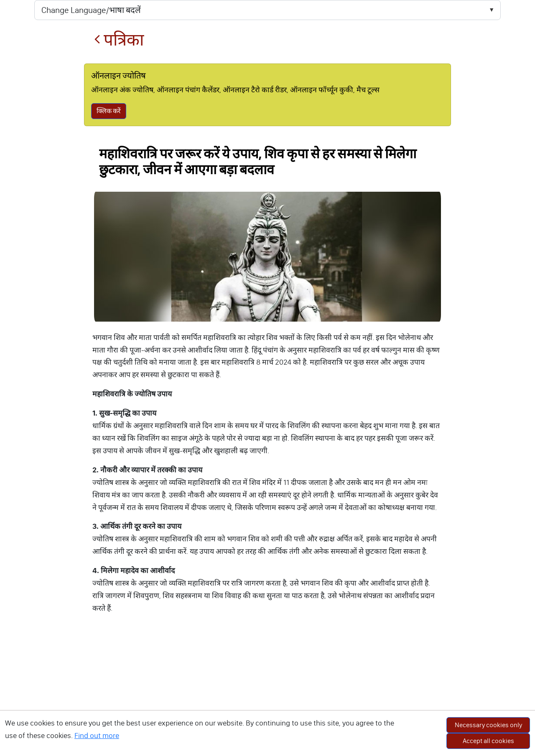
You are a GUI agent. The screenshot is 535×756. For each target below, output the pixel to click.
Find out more (97, 736)
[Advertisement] (267, 693)
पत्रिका (119, 40)
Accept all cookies (488, 741)
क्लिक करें (109, 111)
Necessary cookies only (488, 725)
